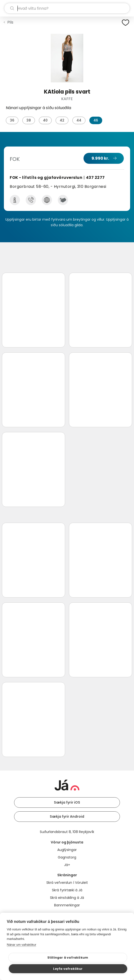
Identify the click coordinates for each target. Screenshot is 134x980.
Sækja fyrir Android (67, 816)
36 (12, 120)
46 (96, 120)
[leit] (67, 8)
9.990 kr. (100, 158)
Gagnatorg (67, 857)
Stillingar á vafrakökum (68, 958)
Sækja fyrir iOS (67, 802)
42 (62, 120)
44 (79, 120)
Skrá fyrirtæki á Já (67, 890)
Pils (10, 22)
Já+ (67, 865)
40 (45, 120)
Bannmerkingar (67, 905)
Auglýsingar (67, 850)
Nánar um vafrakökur (21, 945)
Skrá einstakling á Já (67, 898)
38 (29, 120)
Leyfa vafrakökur (68, 969)
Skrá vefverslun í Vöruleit (67, 883)
